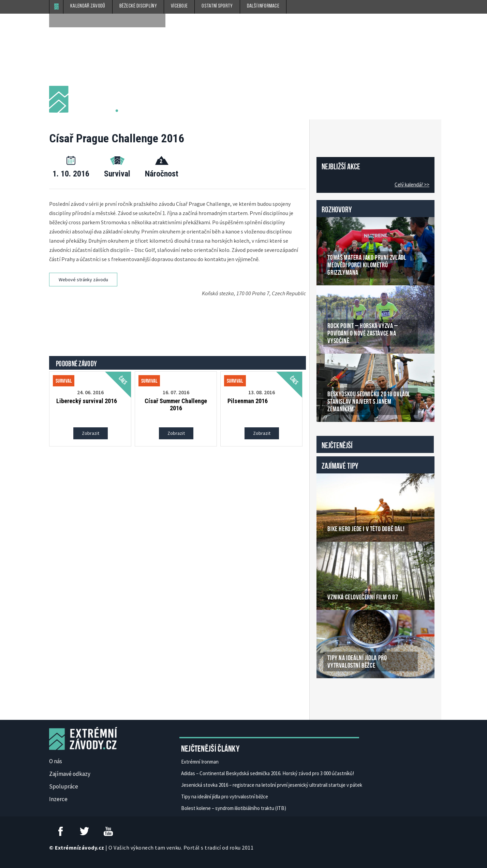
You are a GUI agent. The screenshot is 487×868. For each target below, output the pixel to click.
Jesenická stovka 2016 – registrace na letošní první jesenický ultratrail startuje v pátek (272, 785)
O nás (56, 761)
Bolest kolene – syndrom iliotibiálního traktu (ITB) (234, 808)
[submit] (159, 20)
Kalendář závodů (88, 6)
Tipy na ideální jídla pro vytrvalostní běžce (225, 796)
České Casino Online (332, 696)
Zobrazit (91, 433)
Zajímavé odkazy (70, 774)
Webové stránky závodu (83, 280)
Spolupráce (64, 786)
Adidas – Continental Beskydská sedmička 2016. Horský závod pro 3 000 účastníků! (268, 773)
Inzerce (58, 799)
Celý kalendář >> (412, 184)
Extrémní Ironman (200, 762)
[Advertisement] (179, 319)
